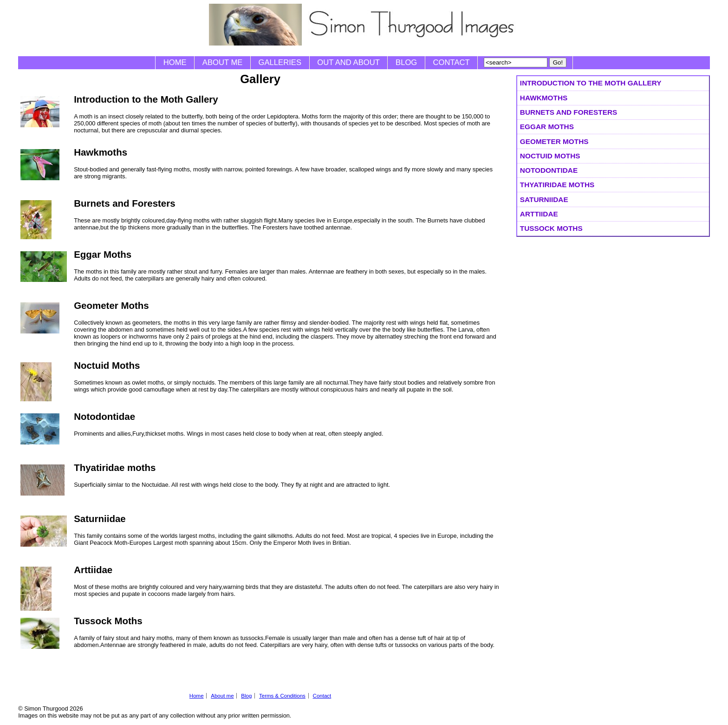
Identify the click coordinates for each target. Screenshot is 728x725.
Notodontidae (549, 170)
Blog (406, 62)
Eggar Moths (547, 127)
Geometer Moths (554, 141)
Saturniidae (544, 199)
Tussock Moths (551, 228)
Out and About (348, 62)
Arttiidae (539, 214)
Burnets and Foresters (569, 112)
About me (223, 62)
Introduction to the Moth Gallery (591, 83)
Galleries (280, 62)
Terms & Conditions (282, 696)
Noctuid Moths (550, 156)
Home (175, 62)
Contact (452, 62)
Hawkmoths (544, 98)
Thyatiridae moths (557, 185)
